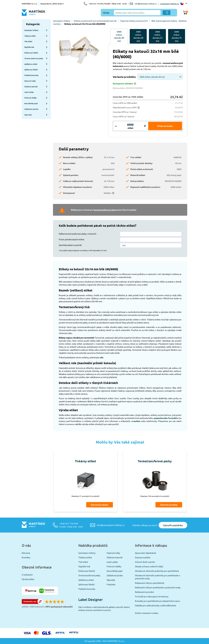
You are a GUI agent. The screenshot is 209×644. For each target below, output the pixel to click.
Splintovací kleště (87, 584)
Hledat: (106, 13)
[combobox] (160, 77)
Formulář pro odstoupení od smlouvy (152, 596)
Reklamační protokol (144, 592)
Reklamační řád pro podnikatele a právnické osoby (158, 587)
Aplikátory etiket (86, 580)
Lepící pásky (112, 562)
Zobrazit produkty (99, 505)
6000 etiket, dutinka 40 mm (119, 36)
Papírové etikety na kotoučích (135, 21)
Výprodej (111, 580)
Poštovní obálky (114, 566)
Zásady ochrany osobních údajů (149, 566)
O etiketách (27, 575)
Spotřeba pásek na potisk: (70, 245)
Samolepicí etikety (63, 21)
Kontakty (26, 557)
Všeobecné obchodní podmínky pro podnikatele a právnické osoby (157, 577)
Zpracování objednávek (146, 553)
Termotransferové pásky (89, 575)
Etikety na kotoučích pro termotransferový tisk (96, 21)
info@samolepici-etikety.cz (146, 4)
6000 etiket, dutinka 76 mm (177, 36)
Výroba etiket (28, 579)
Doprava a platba (143, 557)
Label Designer (91, 600)
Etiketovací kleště (87, 571)
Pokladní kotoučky (87, 589)
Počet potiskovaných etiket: (72, 239)
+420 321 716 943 (71, 525)
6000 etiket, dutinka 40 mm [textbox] (152, 77)
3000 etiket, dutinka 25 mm (157, 36)
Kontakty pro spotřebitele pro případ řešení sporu (158, 601)
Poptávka (111, 584)
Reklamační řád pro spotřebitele (150, 583)
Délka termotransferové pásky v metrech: (78, 234)
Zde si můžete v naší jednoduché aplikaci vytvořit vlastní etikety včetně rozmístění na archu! (104, 609)
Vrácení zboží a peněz (145, 562)
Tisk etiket (83, 562)
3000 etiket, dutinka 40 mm (138, 36)
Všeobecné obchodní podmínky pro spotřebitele (157, 571)
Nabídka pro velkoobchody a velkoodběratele (156, 605)
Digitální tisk (84, 566)
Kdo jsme (26, 553)
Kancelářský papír (115, 571)
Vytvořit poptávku (173, 525)
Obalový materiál (115, 557)
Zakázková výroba (115, 575)
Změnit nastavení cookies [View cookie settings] (147, 613)
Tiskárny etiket (85, 557)
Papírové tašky (113, 553)
